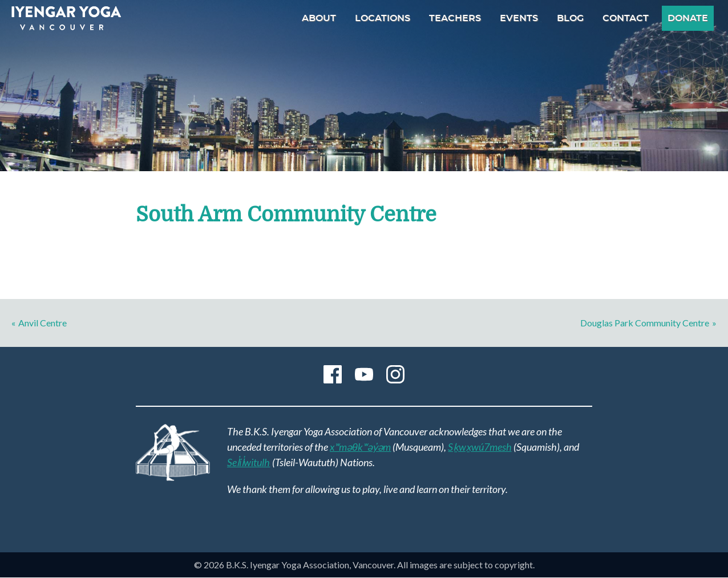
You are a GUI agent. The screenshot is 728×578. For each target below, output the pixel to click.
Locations (383, 18)
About (319, 18)
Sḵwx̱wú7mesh (480, 447)
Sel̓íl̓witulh (249, 462)
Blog (570, 18)
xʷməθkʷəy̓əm (360, 447)
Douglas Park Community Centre (645, 323)
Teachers (455, 18)
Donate (688, 18)
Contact (626, 18)
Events (519, 18)
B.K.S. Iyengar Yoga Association (66, 18)
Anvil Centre (43, 323)
